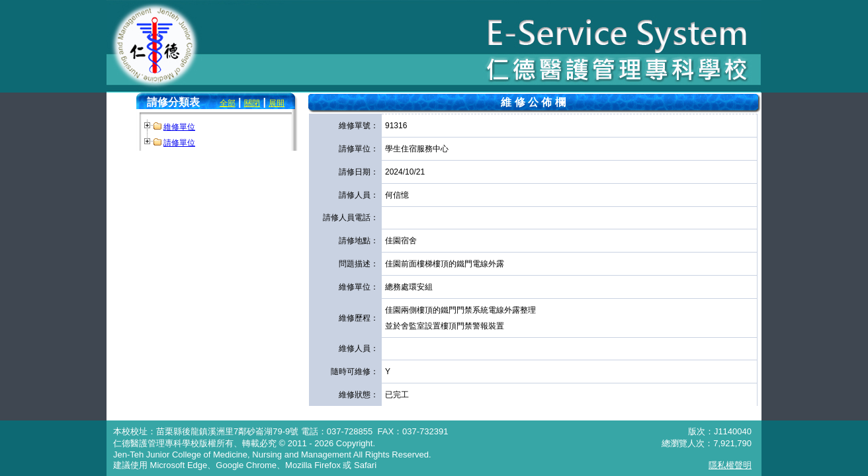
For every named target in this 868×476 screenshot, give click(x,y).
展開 (277, 103)
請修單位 (179, 143)
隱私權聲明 (730, 465)
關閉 (252, 103)
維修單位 (179, 127)
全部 (228, 103)
